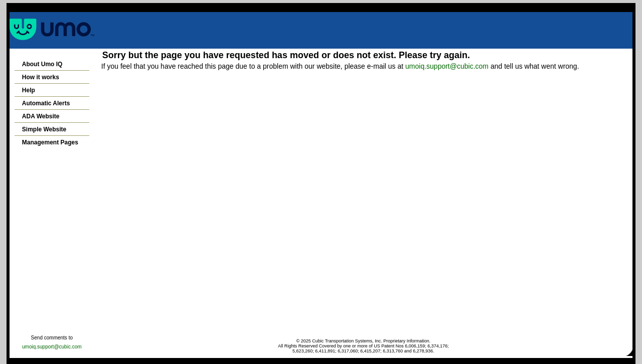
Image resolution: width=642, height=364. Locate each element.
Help (29, 90)
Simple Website (44, 129)
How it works (41, 77)
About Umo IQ (42, 64)
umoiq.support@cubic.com (447, 66)
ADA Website (41, 116)
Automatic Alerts (46, 103)
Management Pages (50, 142)
